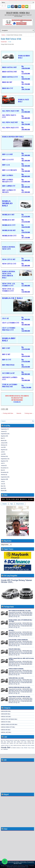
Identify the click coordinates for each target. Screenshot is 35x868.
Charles (27, 866)
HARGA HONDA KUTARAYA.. (16, 669)
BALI (2, 740)
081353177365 (18, 863)
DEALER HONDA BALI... (15, 649)
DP (26, 740)
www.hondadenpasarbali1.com (21, 867)
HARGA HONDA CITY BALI (8, 727)
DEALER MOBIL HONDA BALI (18, 13)
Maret (2, 441)
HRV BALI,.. (12, 630)
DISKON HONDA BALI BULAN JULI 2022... (20, 687)
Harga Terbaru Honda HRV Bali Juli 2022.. (20, 697)
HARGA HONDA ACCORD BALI (9, 724)
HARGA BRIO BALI (6, 711)
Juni (2, 447)
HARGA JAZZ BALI (6, 732)
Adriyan (8, 866)
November (4, 468)
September (4, 429)
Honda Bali (4, 42)
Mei (2, 438)
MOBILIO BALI (20, 748)
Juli (2, 452)
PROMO (26, 748)
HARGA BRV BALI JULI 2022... (17, 678)
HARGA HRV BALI (6, 730)
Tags (12, 504)
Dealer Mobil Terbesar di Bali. (11, 39)
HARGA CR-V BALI (6, 722)
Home (3, 35)
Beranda (19, 413)
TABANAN (5, 749)
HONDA (32, 745)
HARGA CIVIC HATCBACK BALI (9, 719)
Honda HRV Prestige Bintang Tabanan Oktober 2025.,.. (16, 581)
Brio (4, 740)
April (2, 488)
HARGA (29, 740)
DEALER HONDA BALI (15, 740)
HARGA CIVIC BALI (6, 717)
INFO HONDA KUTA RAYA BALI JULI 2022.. (20, 611)
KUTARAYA (14, 748)
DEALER (7, 740)
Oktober (3, 445)
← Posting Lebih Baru (7, 413)
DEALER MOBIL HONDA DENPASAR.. (18, 640)
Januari (3, 431)
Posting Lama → (29, 413)
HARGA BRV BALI (6, 714)
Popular (5, 504)
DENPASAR (23, 740)
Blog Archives (20, 504)
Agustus (3, 436)
